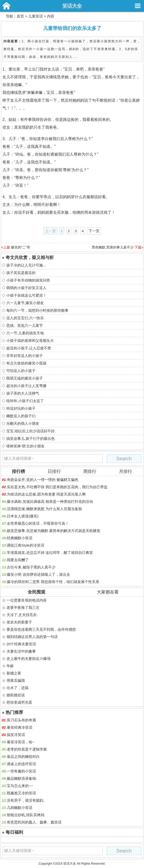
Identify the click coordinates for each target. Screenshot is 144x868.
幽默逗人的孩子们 (21, 416)
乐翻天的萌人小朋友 (23, 423)
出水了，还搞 (18, 688)
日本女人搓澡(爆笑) (23, 516)
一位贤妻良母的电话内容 (27, 600)
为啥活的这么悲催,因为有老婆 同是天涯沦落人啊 (46, 494)
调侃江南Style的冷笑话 (25, 545)
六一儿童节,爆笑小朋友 (25, 303)
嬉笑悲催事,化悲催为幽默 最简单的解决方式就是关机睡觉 (53, 531)
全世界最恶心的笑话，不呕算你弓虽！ (38, 523)
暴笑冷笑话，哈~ (21, 742)
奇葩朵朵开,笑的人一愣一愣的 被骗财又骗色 (42, 480)
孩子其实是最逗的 (21, 273)
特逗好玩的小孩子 (21, 408)
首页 (20, 16)
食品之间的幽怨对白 (23, 757)
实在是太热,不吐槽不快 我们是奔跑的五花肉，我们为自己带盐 (57, 487)
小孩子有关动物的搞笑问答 (28, 280)
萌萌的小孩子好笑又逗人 (26, 288)
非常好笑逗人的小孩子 (25, 356)
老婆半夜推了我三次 (23, 607)
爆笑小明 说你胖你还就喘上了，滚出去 (38, 574)
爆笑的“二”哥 (21, 247)
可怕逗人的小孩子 (21, 371)
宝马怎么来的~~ (20, 786)
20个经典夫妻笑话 (21, 644)
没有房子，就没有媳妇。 (27, 800)
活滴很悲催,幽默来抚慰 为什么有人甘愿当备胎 (44, 509)
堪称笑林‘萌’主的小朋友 (25, 446)
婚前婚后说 (16, 695)
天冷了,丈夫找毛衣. (22, 615)
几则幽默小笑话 (20, 808)
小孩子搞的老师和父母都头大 (30, 341)
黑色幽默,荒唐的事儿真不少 (113, 247)
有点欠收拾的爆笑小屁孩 (26, 363)
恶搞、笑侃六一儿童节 (25, 325)
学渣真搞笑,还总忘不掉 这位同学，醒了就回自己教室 (50, 553)
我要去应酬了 (18, 560)
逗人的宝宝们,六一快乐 (25, 318)
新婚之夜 (14, 673)
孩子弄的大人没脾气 (23, 393)
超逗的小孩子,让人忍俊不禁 (29, 348)
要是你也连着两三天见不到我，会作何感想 (41, 629)
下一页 (94, 231)
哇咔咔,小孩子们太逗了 (25, 401)
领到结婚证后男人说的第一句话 (32, 637)
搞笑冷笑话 (16, 735)
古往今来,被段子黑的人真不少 (31, 567)
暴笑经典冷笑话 (20, 727)
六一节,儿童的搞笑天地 (25, 333)
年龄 (10, 666)
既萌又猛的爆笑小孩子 (25, 378)
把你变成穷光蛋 (19, 702)
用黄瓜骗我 (16, 680)
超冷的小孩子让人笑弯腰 (26, 386)
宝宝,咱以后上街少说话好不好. (31, 431)
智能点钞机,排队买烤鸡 (26, 815)
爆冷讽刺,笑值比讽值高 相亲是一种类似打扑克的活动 (50, 501)
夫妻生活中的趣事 (21, 651)
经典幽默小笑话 (20, 538)
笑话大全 (72, 6)
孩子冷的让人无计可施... (26, 265)
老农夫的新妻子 (19, 622)
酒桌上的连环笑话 (21, 764)
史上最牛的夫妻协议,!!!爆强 (29, 659)
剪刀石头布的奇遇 (21, 720)
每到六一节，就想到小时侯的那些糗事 (37, 310)
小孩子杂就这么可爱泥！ (26, 295)
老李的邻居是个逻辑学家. (27, 749)
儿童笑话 (36, 16)
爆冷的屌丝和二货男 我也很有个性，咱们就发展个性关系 (53, 582)
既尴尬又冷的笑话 (21, 793)
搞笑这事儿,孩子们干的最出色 (31, 438)
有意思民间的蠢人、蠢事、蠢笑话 (34, 822)
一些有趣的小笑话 (21, 771)
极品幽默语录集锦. (22, 778)
